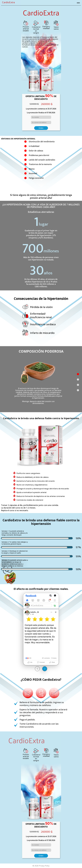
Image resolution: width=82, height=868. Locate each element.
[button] (78, 374)
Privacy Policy (44, 866)
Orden (41, 128)
